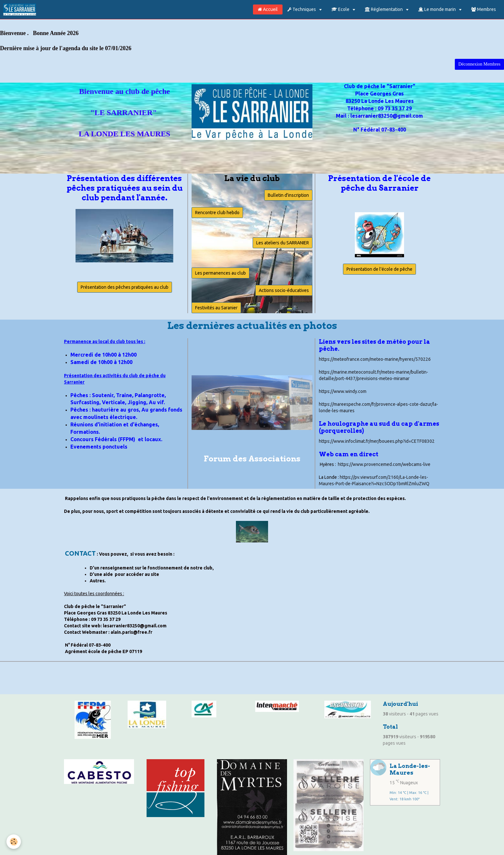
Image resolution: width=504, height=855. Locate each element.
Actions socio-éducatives (284, 290)
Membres (484, 9)
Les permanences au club (221, 273)
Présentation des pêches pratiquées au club (125, 287)
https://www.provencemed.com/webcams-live (384, 464)
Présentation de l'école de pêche (379, 269)
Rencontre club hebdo (217, 213)
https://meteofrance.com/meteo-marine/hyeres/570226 (375, 359)
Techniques (302, 9)
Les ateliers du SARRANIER (283, 243)
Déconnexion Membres (479, 64)
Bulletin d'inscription (288, 195)
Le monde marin (437, 9)
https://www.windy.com (343, 391)
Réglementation (384, 9)
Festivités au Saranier (216, 308)
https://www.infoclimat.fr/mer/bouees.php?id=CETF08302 (377, 441)
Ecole (341, 9)
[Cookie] (14, 842)
